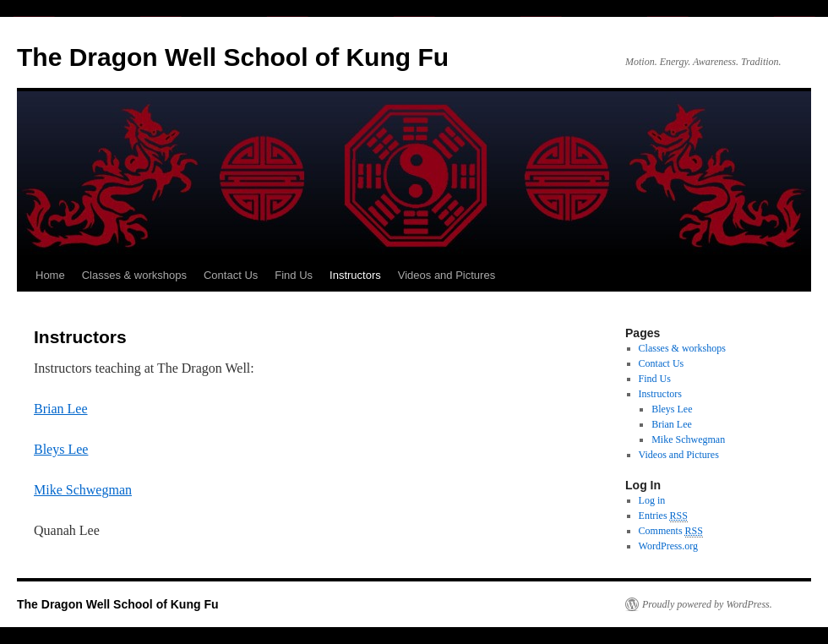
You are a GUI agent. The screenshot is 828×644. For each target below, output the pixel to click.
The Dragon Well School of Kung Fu (233, 57)
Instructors (355, 275)
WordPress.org (668, 546)
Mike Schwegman (83, 490)
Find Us (294, 275)
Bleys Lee (61, 449)
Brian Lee (61, 409)
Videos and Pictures (447, 275)
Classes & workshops (134, 275)
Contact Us (231, 275)
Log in (652, 500)
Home (50, 275)
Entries (663, 516)
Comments (671, 531)
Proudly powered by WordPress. (707, 604)
